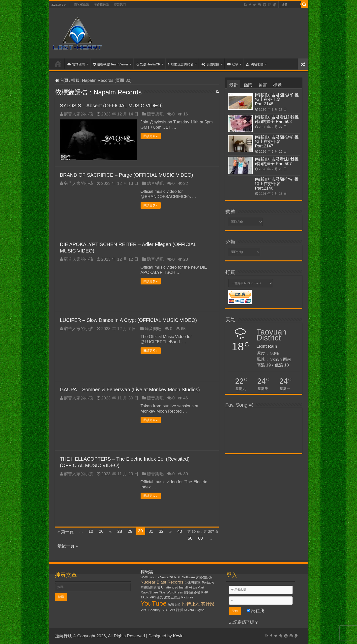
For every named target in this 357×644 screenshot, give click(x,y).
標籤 (277, 85)
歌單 (233, 64)
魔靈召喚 (174, 604)
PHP (205, 592)
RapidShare (149, 592)
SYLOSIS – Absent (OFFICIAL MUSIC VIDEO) (111, 106)
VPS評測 (176, 610)
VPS (144, 610)
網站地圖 (255, 64)
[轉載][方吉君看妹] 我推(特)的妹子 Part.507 (277, 161)
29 (130, 531)
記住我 (255, 611)
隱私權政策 (82, 4)
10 (91, 531)
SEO (165, 610)
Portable (208, 582)
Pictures (187, 597)
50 (190, 538)
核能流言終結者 (181, 64)
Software (189, 577)
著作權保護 (101, 4)
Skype (200, 610)
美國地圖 (210, 64)
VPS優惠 (156, 597)
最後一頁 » (68, 546)
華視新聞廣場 (150, 587)
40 (180, 531)
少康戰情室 (193, 582)
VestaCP (167, 577)
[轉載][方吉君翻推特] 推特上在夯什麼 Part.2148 (277, 99)
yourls (155, 577)
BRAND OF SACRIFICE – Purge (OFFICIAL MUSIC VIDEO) (127, 175)
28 (120, 531)
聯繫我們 (120, 4)
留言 (263, 85)
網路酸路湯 (192, 592)
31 (151, 531)
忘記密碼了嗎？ (244, 622)
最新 (234, 85)
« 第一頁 (66, 532)
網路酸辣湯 (204, 577)
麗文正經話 (172, 597)
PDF (178, 577)
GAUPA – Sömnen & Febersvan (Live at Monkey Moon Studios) (130, 390)
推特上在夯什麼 (198, 604)
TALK (145, 597)
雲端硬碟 (76, 64)
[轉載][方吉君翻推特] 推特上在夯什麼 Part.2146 (277, 184)
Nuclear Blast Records (162, 582)
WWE (145, 577)
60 (200, 538)
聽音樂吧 (155, 114)
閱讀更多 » (151, 136)
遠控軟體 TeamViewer (111, 64)
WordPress (175, 592)
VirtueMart (196, 587)
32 (161, 531)
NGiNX (189, 610)
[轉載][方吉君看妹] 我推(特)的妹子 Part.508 (277, 119)
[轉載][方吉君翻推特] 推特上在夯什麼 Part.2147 (277, 142)
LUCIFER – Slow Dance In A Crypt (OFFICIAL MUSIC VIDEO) (129, 320)
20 (101, 531)
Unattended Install (174, 587)
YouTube (154, 603)
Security (154, 610)
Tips (162, 592)
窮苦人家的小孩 (78, 114)
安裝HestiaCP (148, 64)
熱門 (248, 85)
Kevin (178, 636)
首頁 (58, 64)
